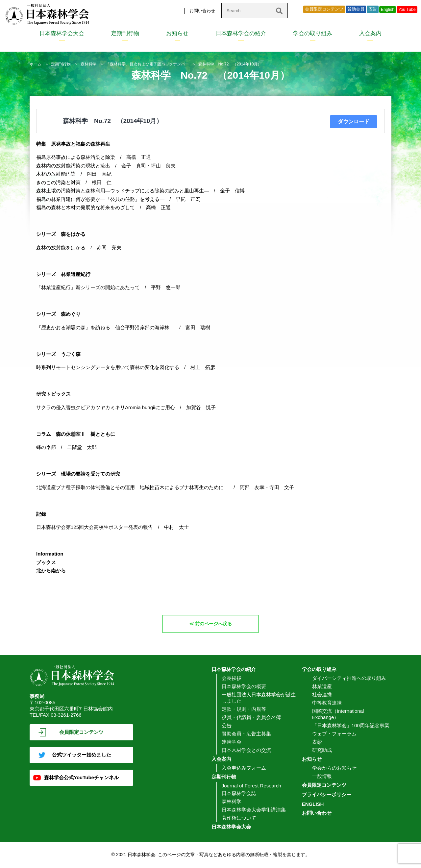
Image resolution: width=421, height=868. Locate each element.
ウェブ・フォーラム (334, 734)
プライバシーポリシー (327, 795)
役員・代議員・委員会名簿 (251, 718)
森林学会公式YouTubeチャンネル (81, 778)
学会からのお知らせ (334, 768)
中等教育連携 (327, 703)
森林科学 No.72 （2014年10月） (113, 121)
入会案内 (370, 33)
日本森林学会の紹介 (241, 33)
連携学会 (232, 742)
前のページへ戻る (214, 624)
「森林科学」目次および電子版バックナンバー (147, 64)
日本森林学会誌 (239, 794)
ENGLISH (313, 804)
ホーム (36, 64)
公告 (227, 726)
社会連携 (322, 695)
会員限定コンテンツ (324, 9)
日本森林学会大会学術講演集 (254, 810)
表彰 (317, 742)
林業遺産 (322, 687)
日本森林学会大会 (62, 33)
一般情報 (322, 776)
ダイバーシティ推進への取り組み (349, 678)
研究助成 (322, 750)
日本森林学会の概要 (244, 687)
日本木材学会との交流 (246, 750)
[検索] (279, 11)
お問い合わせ (202, 11)
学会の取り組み (313, 33)
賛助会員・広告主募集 (246, 734)
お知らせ (177, 33)
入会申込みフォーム (244, 768)
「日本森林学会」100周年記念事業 (351, 726)
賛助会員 (356, 9)
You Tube (407, 10)
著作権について (239, 818)
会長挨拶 (232, 678)
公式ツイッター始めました (82, 755)
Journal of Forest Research (251, 786)
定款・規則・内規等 (244, 709)
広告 (373, 9)
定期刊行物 (125, 33)
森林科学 (88, 64)
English (388, 10)
